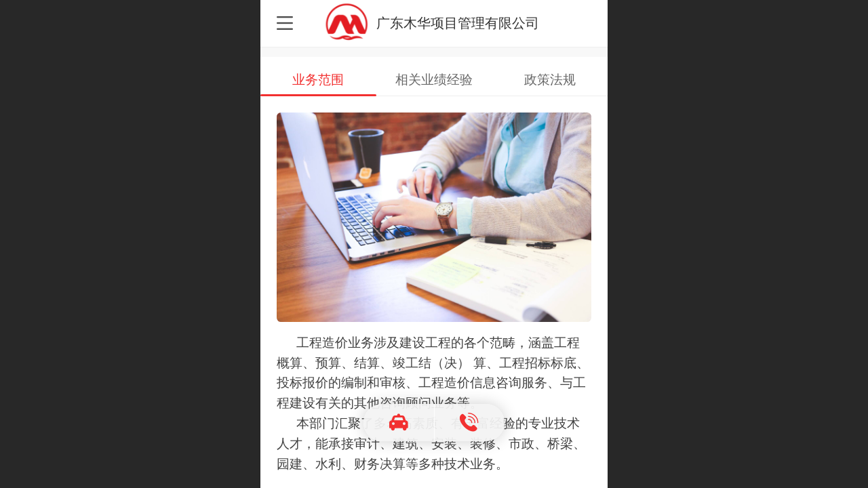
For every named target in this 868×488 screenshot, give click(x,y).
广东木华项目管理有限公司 (458, 23)
